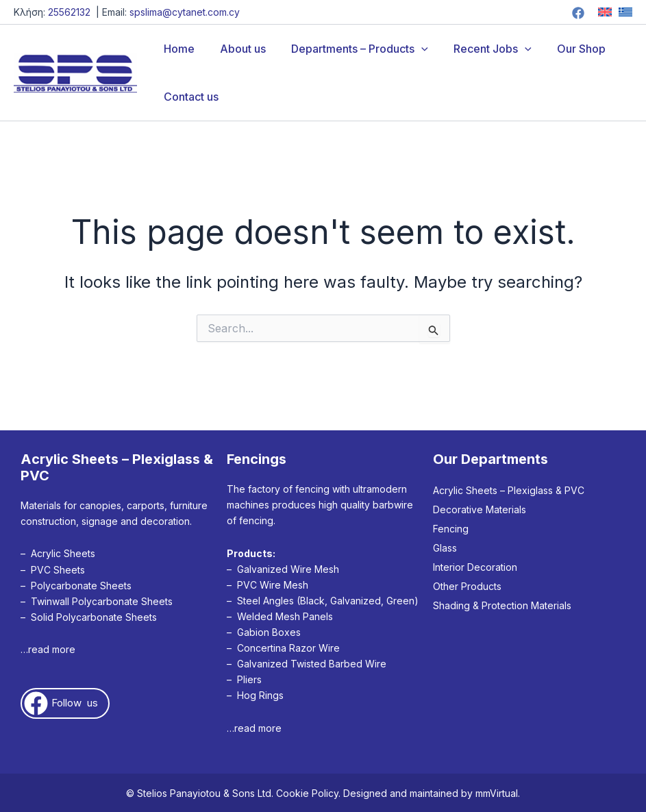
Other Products (467, 586)
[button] (65, 703)
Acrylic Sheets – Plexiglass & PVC (509, 490)
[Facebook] (578, 13)
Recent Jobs (480, 49)
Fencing (451, 529)
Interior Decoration (475, 567)
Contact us (189, 97)
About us (237, 49)
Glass (445, 548)
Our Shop (565, 49)
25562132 (69, 12)
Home (177, 49)
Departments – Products (351, 49)
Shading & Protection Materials (502, 605)
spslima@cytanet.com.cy (185, 12)
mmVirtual (497, 793)
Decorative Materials (480, 509)
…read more (48, 649)
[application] (412, 49)
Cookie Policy (307, 793)
